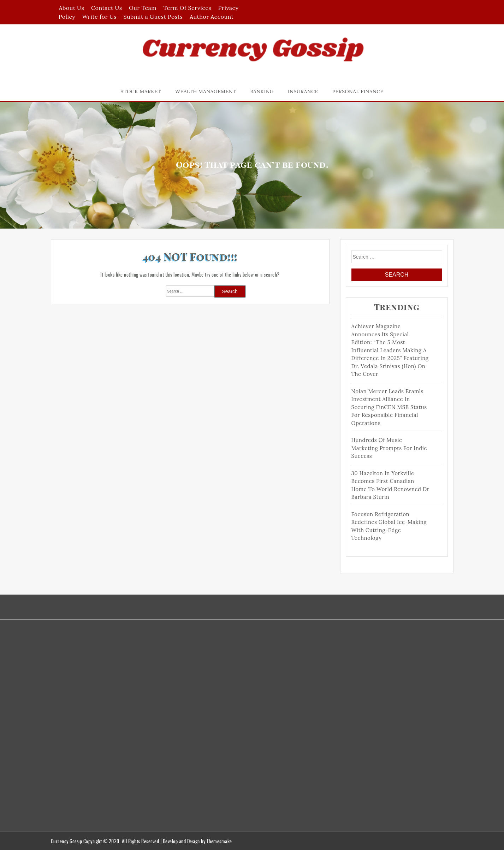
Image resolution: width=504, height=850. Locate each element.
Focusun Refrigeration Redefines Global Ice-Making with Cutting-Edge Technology (389, 526)
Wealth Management (206, 92)
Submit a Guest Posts (153, 17)
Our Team (143, 8)
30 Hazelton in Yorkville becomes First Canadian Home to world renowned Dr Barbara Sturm (390, 485)
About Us (71, 8)
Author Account (212, 17)
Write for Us (99, 17)
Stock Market (141, 92)
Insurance (303, 92)
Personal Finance (358, 92)
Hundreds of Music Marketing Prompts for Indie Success (389, 448)
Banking (262, 92)
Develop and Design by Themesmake (197, 841)
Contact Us (107, 8)
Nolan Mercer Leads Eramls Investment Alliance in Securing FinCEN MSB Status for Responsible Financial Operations (389, 407)
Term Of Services (188, 8)
